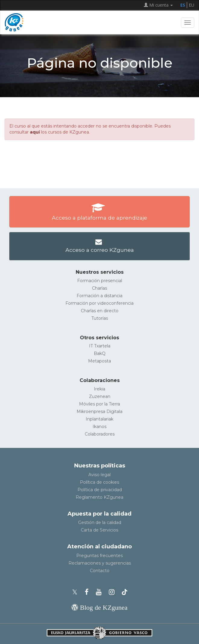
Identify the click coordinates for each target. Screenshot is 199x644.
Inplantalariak (99, 419)
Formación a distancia (99, 296)
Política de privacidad (100, 490)
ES (183, 5)
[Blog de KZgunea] (99, 607)
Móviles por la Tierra (99, 404)
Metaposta (99, 361)
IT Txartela (100, 346)
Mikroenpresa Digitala (99, 411)
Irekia (99, 389)
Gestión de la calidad (100, 522)
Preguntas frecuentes (99, 556)
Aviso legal (99, 475)
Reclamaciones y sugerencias (100, 563)
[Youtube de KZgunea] (101, 592)
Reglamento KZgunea (99, 497)
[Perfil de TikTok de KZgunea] (125, 592)
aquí (35, 132)
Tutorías (100, 318)
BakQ (100, 353)
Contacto (100, 571)
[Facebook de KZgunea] (88, 592)
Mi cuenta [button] (158, 5)
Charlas (99, 288)
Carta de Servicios (99, 530)
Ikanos (99, 427)
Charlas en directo (100, 311)
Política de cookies (99, 482)
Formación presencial (100, 281)
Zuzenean (100, 396)
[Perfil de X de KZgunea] (77, 592)
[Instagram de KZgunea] (114, 592)
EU (191, 5)
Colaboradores (100, 434)
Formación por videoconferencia (99, 303)
